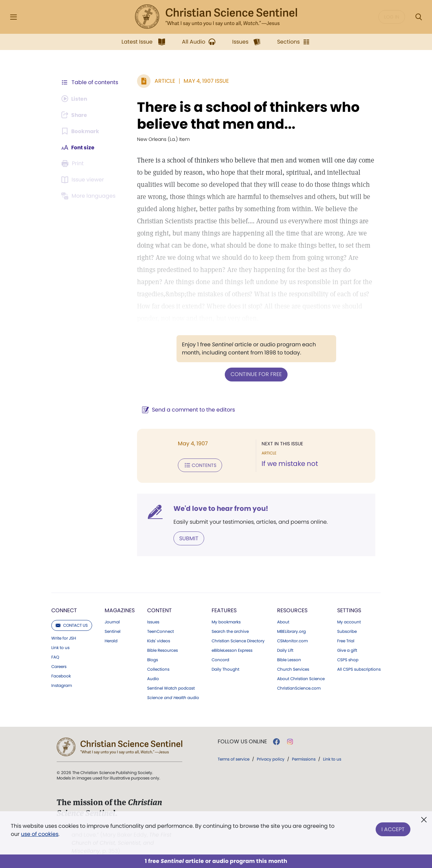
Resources (292, 610)
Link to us (60, 647)
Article (164, 81)
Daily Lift (285, 650)
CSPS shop (348, 659)
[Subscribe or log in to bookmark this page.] (81, 131)
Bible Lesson (289, 659)
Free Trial (346, 640)
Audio (153, 678)
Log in (392, 17)
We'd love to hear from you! (220, 508)
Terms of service (234, 758)
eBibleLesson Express (232, 650)
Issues (153, 621)
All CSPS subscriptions (359, 669)
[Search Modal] (418, 17)
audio (173, 697)
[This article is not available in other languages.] (89, 196)
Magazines (120, 610)
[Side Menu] (13, 17)
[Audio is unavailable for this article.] (75, 99)
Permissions (304, 758)
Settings (349, 610)
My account (349, 621)
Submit (187, 538)
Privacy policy (271, 758)
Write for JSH (64, 638)
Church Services (293, 669)
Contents (199, 465)
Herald (111, 640)
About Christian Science (301, 678)
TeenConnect (160, 631)
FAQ (55, 656)
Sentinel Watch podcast (171, 688)
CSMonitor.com (292, 640)
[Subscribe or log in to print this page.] (74, 164)
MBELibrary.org (291, 631)
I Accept (393, 829)
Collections (158, 669)
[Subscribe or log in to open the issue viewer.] (84, 180)
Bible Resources (163, 650)
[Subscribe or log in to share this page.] (75, 115)
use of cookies (40, 834)
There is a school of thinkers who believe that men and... (247, 116)
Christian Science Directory (238, 640)
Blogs (153, 659)
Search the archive (230, 631)
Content (159, 610)
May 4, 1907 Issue (205, 81)
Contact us (72, 625)
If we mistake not (289, 464)
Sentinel (113, 631)
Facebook (61, 675)
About (283, 621)
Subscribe (347, 631)
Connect (64, 610)
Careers (59, 666)
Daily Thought (225, 669)
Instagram (62, 685)
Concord (220, 659)
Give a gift (347, 650)
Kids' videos (159, 640)
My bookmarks (226, 621)
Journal (112, 621)
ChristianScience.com (299, 688)
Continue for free (255, 374)
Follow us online (242, 741)
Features (224, 610)
